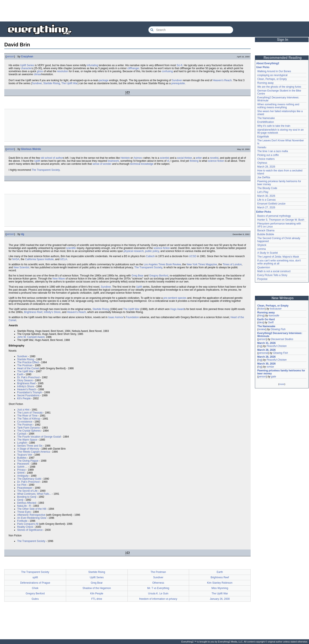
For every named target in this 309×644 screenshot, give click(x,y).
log (260, 346)
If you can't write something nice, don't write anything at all (279, 262)
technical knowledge (142, 164)
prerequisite (178, 83)
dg (23, 234)
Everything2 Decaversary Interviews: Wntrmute (280, 335)
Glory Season (25, 380)
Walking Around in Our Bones (274, 71)
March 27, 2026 (266, 208)
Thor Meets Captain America (33, 452)
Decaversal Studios (282, 339)
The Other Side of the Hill (32, 509)
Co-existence (25, 422)
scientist (164, 158)
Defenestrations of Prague (35, 583)
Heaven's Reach (222, 80)
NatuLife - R (24, 506)
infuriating (92, 65)
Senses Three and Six (30, 446)
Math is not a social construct (274, 271)
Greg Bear (137, 276)
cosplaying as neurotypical (272, 75)
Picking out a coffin (268, 155)
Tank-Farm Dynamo (28, 428)
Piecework (23, 464)
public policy (152, 251)
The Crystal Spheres (29, 431)
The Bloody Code (267, 188)
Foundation (132, 317)
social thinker (184, 158)
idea (261, 322)
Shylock (262, 245)
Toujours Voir (25, 455)
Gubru (35, 599)
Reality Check (25, 527)
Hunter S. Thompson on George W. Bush (281, 220)
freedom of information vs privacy (158, 599)
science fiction (216, 161)
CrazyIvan (27, 56)
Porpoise (262, 279)
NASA (16, 259)
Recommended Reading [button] (283, 58)
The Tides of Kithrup (29, 419)
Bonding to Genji (27, 497)
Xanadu (262, 147)
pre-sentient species (175, 298)
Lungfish (22, 443)
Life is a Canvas (266, 200)
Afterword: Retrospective (31, 515)
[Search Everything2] (191, 30)
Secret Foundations (28, 395)
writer (199, 158)
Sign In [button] (283, 40)
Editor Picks (264, 212)
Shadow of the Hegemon (97, 588)
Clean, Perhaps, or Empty (272, 79)
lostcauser (276, 309)
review (262, 329)
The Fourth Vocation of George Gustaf (39, 437)
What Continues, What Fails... (34, 494)
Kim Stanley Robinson (220, 583)
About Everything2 (268, 63)
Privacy (21, 470)
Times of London (232, 264)
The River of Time (27, 416)
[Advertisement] (154, 11)
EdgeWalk (263, 137)
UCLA (64, 259)
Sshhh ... (22, 467)
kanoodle (274, 316)
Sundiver (177, 80)
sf (54, 158)
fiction (261, 309)
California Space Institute (39, 259)
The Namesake (266, 118)
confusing (167, 71)
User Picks (263, 67)
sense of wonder (102, 164)
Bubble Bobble (266, 234)
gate (273, 377)
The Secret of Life (27, 491)
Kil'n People (24, 398)
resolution (62, 71)
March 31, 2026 (266, 343)
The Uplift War (70, 83)
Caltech (150, 256)
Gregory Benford (159, 276)
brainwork (113, 161)
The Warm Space (27, 440)
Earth (20, 374)
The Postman (25, 365)
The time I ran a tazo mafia (273, 151)
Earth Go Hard (266, 319)
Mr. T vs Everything (158, 588)
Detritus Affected (27, 503)
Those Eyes (24, 512)
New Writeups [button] (283, 298)
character (26, 68)
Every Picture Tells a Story (272, 275)
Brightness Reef (33, 312)
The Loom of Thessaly (30, 413)
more (282, 384)
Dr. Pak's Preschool (28, 377)
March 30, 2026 (266, 196)
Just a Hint (23, 410)
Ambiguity (23, 476)
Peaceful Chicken (276, 346)
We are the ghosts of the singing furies (279, 87)
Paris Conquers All (28, 524)
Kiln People (97, 594)
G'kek (35, 588)
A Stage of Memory (28, 449)
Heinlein (125, 158)
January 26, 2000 (220, 599)
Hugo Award (177, 309)
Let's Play (263, 192)
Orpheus (262, 163)
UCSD (193, 256)
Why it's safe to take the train (274, 126)
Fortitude (22, 521)
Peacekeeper (25, 488)
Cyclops (22, 434)
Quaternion (264, 267)
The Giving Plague (28, 461)
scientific (71, 248)
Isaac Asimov (116, 317)
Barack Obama (266, 230)
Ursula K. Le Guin (158, 594)
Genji (20, 500)
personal (263, 353)
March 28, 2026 (266, 167)
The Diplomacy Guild (29, 479)
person (10, 56)
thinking (194, 161)
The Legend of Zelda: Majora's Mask (278, 257)
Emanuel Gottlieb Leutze (271, 204)
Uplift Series (27, 65)
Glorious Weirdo (31, 149)
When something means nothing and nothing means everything (278, 106)
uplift (35, 577)
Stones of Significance (30, 530)
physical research (134, 251)
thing (261, 316)
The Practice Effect (28, 362)
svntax (270, 367)
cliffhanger (133, 68)
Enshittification (266, 122)
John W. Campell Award (31, 337)
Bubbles (22, 458)
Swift (271, 322)
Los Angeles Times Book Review (162, 264)
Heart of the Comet (28, 368)
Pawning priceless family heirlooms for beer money (281, 372)
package (104, 80)
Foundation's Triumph (30, 392)
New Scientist (21, 267)
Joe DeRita (264, 177)
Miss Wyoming (220, 588)
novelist (214, 158)
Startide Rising (51, 83)
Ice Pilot (22, 485)
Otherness (158, 583)
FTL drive (97, 599)
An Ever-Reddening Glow (32, 518)
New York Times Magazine (202, 264)
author (59, 158)
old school (46, 158)
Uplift (37, 161)
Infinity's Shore (52, 312)
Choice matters (266, 159)
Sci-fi (179, 65)
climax (37, 74)
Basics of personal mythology (274, 216)
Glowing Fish (278, 329)
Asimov (138, 158)
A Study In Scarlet (267, 253)
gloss (40, 71)
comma (261, 249)
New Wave (59, 279)
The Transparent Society (46, 170)
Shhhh (21, 473)
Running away (265, 83)
